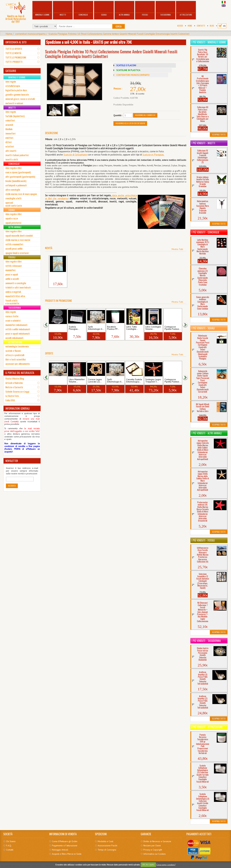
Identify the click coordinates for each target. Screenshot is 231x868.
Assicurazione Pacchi (107, 846)
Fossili (145, 9)
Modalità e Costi (105, 841)
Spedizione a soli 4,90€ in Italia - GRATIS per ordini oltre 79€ (89, 42)
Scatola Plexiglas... (74, 328)
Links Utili (10, 400)
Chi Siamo (11, 841)
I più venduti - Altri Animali (207, 433)
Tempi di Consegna (107, 850)
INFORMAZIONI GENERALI (18, 408)
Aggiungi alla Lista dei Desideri (130, 123)
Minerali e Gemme (42, 9)
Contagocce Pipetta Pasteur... (173, 328)
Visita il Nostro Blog (15, 378)
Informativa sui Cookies (155, 854)
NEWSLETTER (12, 461)
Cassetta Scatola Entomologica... (134, 381)
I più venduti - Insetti (203, 143)
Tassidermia (165, 9)
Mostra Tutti (177, 249)
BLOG (212, 26)
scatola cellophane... (56, 328)
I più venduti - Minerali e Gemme (209, 42)
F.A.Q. (9, 846)
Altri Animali (124, 9)
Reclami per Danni (152, 846)
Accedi (180, 26)
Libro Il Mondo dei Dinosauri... (57, 275)
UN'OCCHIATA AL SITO (16, 42)
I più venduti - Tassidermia (206, 641)
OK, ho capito (148, 865)
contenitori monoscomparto (30, 34)
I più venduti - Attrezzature (207, 727)
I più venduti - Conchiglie (205, 232)
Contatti (201, 26)
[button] (47, 325)
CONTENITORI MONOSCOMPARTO (133, 75)
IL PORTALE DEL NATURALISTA (20, 373)
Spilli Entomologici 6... (96, 328)
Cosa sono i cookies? (166, 865)
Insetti (63, 9)
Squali (104, 9)
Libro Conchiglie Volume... (153, 328)
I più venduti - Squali (203, 328)
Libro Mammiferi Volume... (77, 381)
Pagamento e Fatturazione (65, 846)
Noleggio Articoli (60, 850)
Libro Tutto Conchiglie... (132, 328)
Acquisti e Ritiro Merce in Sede (67, 854)
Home (190, 26)
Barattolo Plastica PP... (113, 328)
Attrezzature (186, 9)
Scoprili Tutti (219, 135)
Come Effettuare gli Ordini (65, 841)
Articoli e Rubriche (14, 383)
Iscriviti (12, 486)
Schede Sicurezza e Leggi (17, 391)
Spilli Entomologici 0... (58, 381)
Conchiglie (83, 9)
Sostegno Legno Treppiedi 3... (153, 381)
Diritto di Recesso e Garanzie (157, 841)
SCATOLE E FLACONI (126, 65)
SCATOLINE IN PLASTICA (128, 70)
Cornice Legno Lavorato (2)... (95, 381)
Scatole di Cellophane (75, 155)
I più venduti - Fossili (203, 540)
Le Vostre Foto (12, 396)
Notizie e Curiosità (14, 387)
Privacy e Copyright (153, 850)
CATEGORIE (11, 71)
